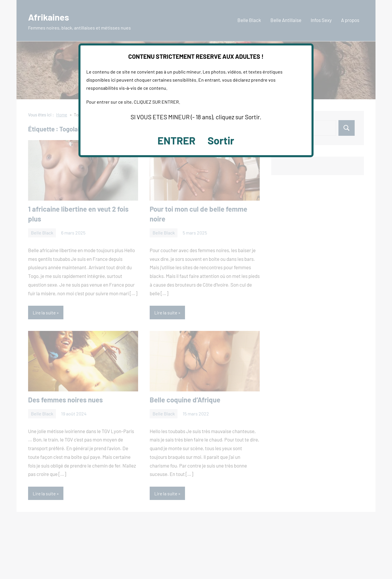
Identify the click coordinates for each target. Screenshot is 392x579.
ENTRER (176, 140)
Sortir (221, 140)
